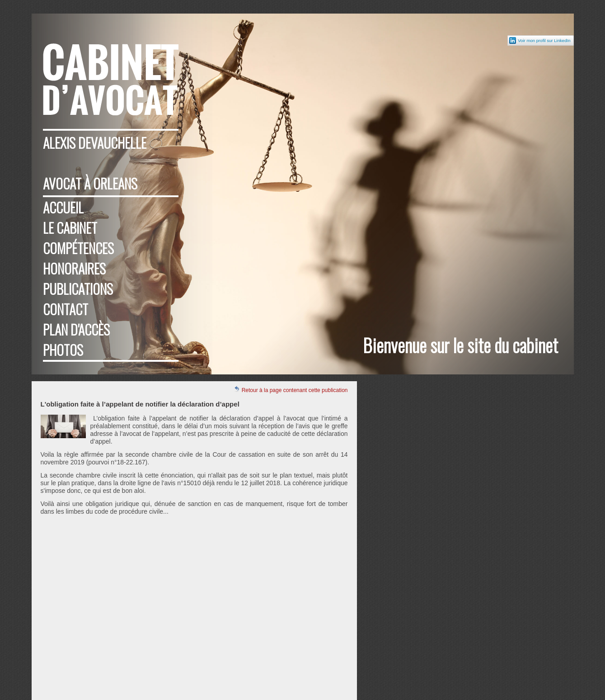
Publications (78, 289)
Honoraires (74, 268)
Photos (63, 350)
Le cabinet (70, 228)
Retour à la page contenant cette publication (291, 390)
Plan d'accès (76, 329)
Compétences (78, 248)
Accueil (63, 207)
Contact (66, 309)
